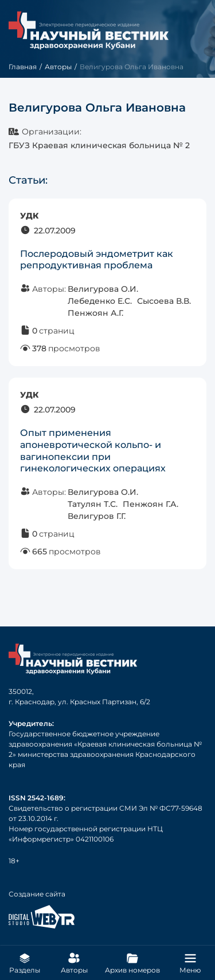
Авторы (58, 67)
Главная (23, 67)
